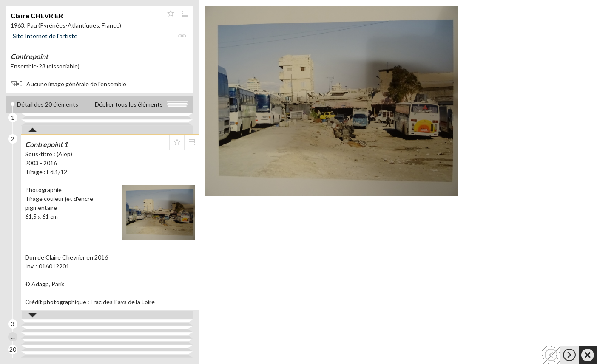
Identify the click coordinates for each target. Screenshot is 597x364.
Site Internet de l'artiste (45, 36)
